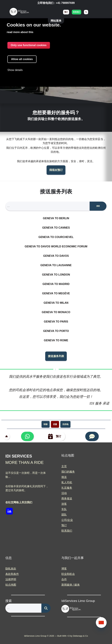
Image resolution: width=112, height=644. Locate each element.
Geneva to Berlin (56, 218)
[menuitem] (86, 12)
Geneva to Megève (56, 293)
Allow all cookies (22, 59)
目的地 (65, 424)
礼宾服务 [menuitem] (67, 488)
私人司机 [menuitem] (67, 482)
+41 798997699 (65, 3)
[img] (20, 12)
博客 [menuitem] (64, 569)
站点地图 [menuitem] (11, 585)
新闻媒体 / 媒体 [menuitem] (71, 585)
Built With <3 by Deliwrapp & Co (73, 636)
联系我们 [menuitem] (77, 12)
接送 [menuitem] (64, 477)
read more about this (20, 32)
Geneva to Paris (56, 322)
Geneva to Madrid (56, 284)
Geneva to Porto (56, 331)
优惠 (55, 424)
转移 (46, 424)
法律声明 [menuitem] (11, 579)
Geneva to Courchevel (56, 237)
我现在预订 (56, 170)
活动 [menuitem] (64, 493)
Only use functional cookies (29, 45)
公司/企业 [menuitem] (67, 520)
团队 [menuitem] (64, 515)
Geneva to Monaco (56, 312)
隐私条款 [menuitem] (11, 569)
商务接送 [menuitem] (67, 499)
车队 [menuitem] (64, 509)
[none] (101, 623)
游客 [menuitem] (64, 504)
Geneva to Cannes (56, 228)
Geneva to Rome (56, 340)
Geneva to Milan (56, 303)
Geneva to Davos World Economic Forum (56, 246)
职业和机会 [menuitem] (68, 574)
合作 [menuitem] (64, 579)
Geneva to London (56, 275)
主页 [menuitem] (64, 466)
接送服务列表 (56, 356)
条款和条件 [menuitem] (12, 574)
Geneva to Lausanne (56, 265)
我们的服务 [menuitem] (68, 472)
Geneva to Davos (56, 256)
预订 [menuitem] (66, 12)
